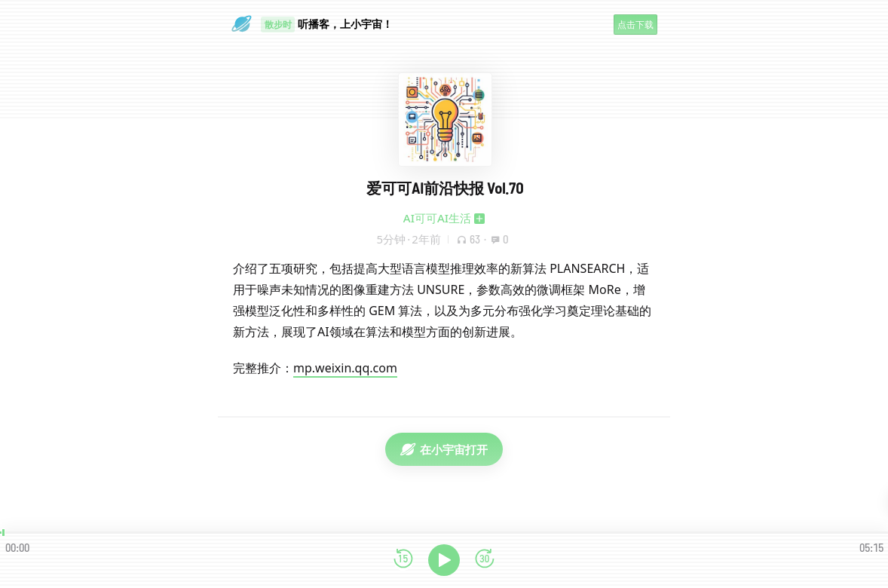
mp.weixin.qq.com (345, 368)
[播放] (444, 560)
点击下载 (635, 24)
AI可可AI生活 (437, 218)
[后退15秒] (403, 560)
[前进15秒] (485, 560)
